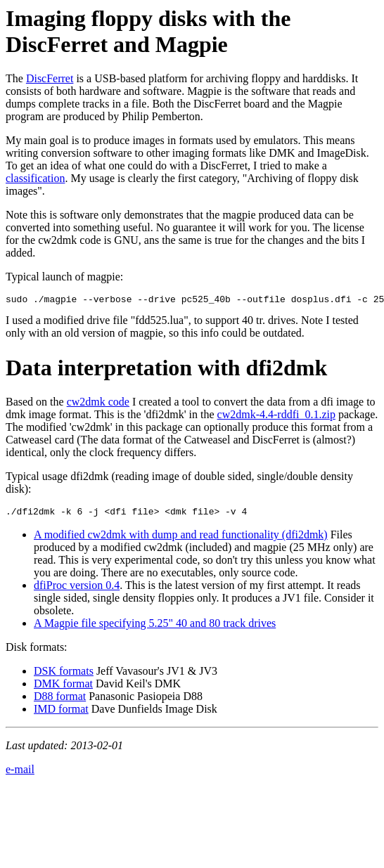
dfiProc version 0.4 (77, 589)
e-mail (20, 773)
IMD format (61, 713)
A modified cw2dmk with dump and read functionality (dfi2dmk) (181, 539)
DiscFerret (50, 78)
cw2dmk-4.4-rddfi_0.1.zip (276, 416)
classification (35, 178)
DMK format (63, 688)
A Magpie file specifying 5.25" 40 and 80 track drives (155, 627)
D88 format (60, 700)
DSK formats (64, 675)
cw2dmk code (98, 404)
